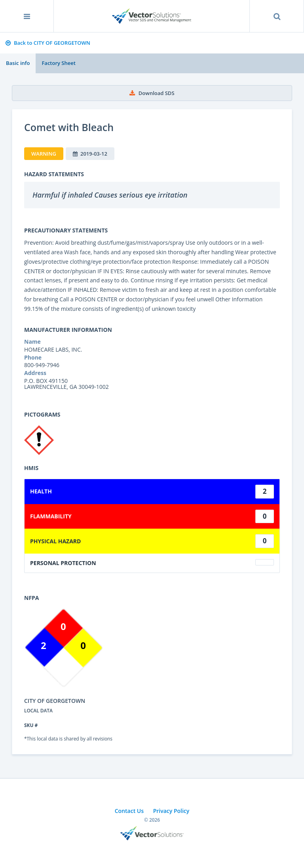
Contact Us (129, 811)
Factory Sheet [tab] (58, 63)
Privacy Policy (171, 811)
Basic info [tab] (18, 63)
